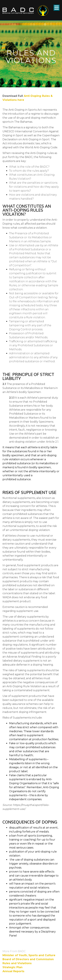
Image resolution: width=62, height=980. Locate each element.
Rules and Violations (17, 963)
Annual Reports (13, 971)
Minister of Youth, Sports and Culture (29, 955)
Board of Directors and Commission (28, 959)
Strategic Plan (12, 967)
